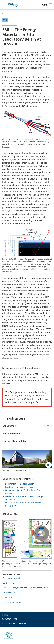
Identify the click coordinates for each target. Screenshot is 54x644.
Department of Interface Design (20, 484)
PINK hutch (8, 598)
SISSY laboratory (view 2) (38, 588)
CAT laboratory (9, 593)
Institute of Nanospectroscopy (19, 487)
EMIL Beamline (10, 426)
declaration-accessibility (14, 623)
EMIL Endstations (11, 433)
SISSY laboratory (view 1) (13, 588)
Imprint (5, 615)
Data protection (10, 619)
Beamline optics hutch (12, 578)
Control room (9, 583)
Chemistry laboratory (12, 603)
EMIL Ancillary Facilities (14, 441)
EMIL (3, 13)
